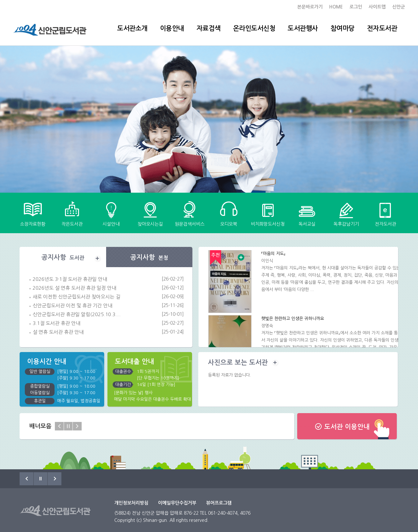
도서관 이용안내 (347, 427)
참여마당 (343, 28)
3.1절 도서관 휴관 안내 (56, 323)
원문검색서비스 (190, 224)
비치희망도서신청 (268, 224)
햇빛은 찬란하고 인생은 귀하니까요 (293, 319)
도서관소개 (132, 28)
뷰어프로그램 (219, 503)
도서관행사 (303, 28)
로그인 (356, 7)
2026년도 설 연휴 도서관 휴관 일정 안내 (74, 288)
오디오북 (229, 224)
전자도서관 (382, 28)
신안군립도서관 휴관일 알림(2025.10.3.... (77, 314)
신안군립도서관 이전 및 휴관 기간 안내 (72, 306)
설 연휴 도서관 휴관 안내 (58, 332)
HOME (336, 7)
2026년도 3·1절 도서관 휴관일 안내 (70, 279)
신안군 (399, 7)
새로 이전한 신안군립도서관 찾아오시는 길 (76, 297)
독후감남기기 (346, 224)
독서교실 (307, 224)
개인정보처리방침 (131, 503)
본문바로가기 (310, 7)
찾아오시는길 (150, 224)
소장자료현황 (33, 224)
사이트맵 (377, 7)
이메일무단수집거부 (177, 503)
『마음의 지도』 (273, 254)
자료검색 (209, 28)
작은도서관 (72, 224)
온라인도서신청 (254, 28)
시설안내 (111, 224)
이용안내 (172, 28)
